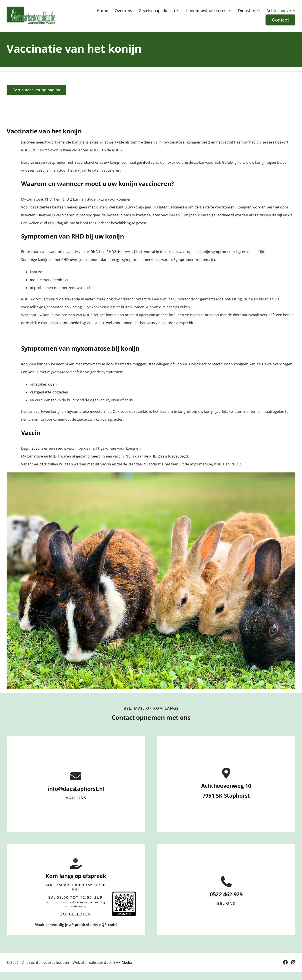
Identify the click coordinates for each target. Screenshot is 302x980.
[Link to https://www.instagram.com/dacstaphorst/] (293, 962)
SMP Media (123, 962)
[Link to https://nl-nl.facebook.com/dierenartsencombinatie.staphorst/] (286, 962)
